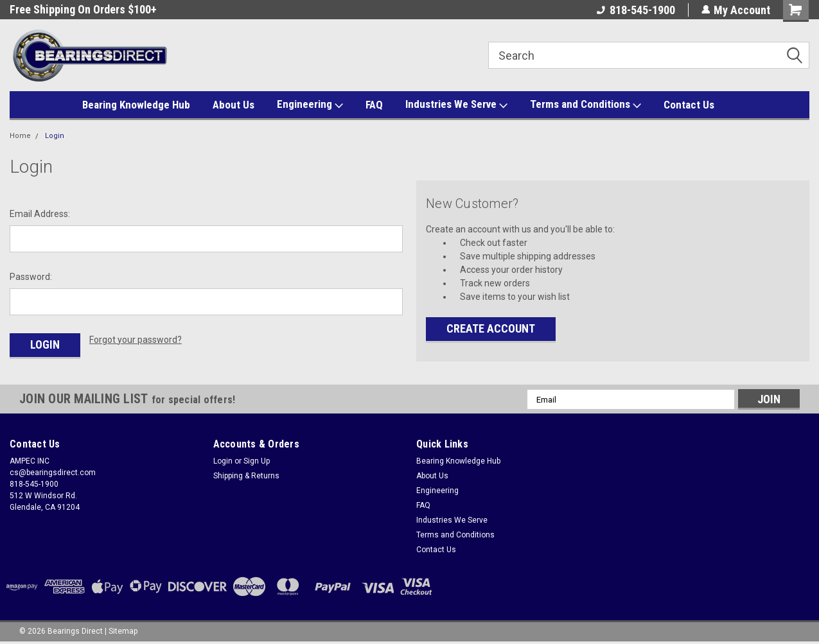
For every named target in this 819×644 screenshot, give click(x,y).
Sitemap (123, 631)
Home (20, 136)
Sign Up (257, 461)
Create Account (491, 328)
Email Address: (40, 214)
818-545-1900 (635, 10)
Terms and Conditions (586, 105)
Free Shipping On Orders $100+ (83, 9)
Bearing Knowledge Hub (136, 105)
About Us (233, 105)
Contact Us (689, 105)
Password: (31, 277)
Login (55, 136)
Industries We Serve (456, 105)
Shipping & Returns (246, 476)
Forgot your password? (136, 340)
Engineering (310, 105)
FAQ (374, 105)
